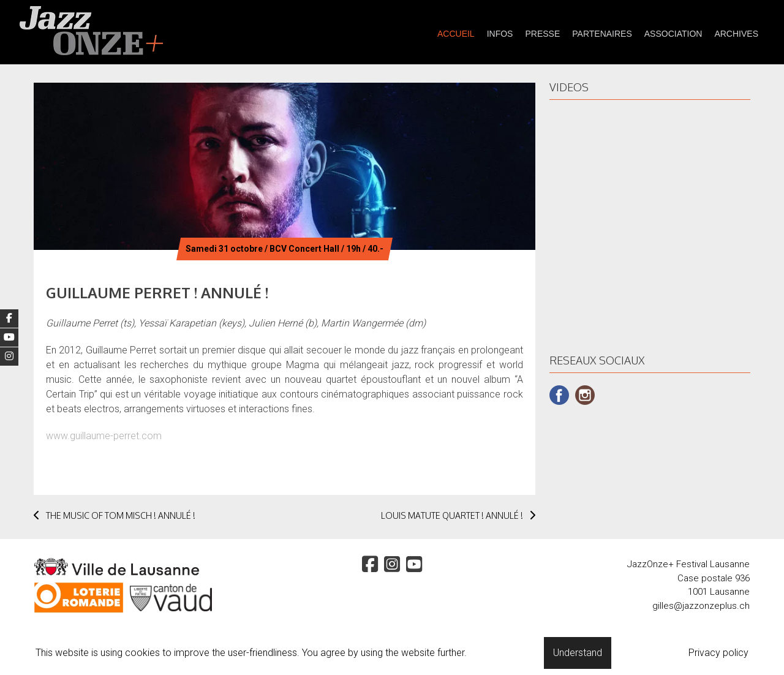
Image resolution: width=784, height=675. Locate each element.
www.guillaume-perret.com (104, 436)
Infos (500, 34)
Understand (578, 653)
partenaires (602, 34)
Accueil (456, 34)
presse (542, 34)
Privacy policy (718, 653)
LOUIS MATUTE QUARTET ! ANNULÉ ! (458, 515)
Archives (736, 34)
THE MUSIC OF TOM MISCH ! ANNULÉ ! (115, 515)
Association (673, 34)
